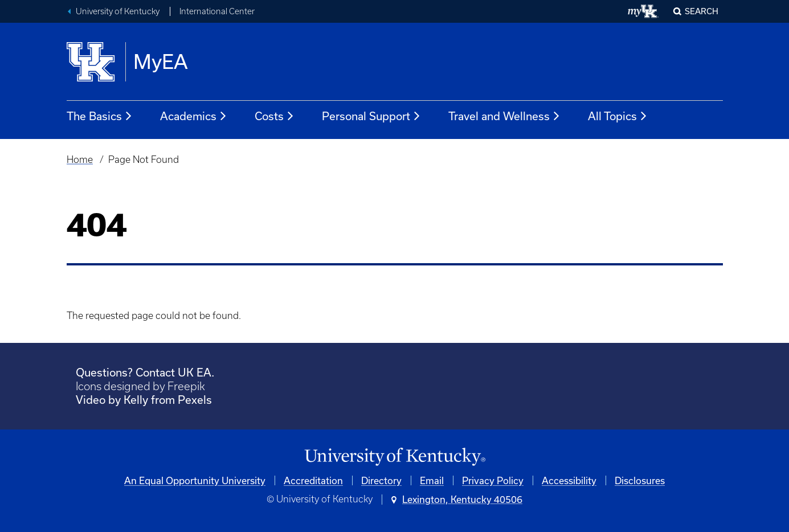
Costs (275, 116)
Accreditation (313, 480)
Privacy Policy (493, 480)
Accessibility (569, 480)
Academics (194, 116)
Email (432, 480)
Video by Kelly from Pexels (144, 400)
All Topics (618, 116)
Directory (381, 480)
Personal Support (371, 116)
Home (80, 159)
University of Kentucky (118, 11)
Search (702, 11)
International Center (217, 11)
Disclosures (640, 480)
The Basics (100, 116)
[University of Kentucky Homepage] (395, 457)
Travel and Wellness (504, 116)
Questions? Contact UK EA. (145, 372)
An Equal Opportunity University (195, 480)
